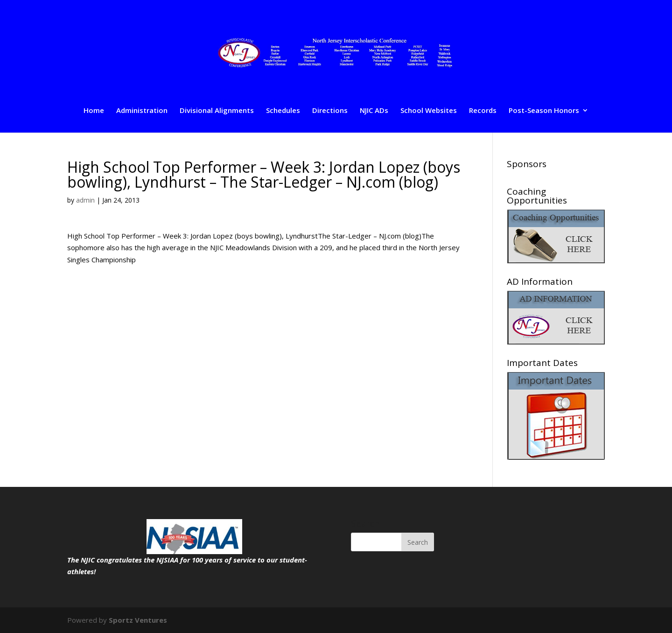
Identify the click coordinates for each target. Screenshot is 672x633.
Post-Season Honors (544, 111)
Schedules (283, 111)
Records (483, 111)
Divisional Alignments (217, 111)
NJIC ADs (374, 111)
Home (94, 111)
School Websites (429, 111)
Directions (330, 111)
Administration (142, 111)
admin (85, 200)
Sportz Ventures (138, 620)
